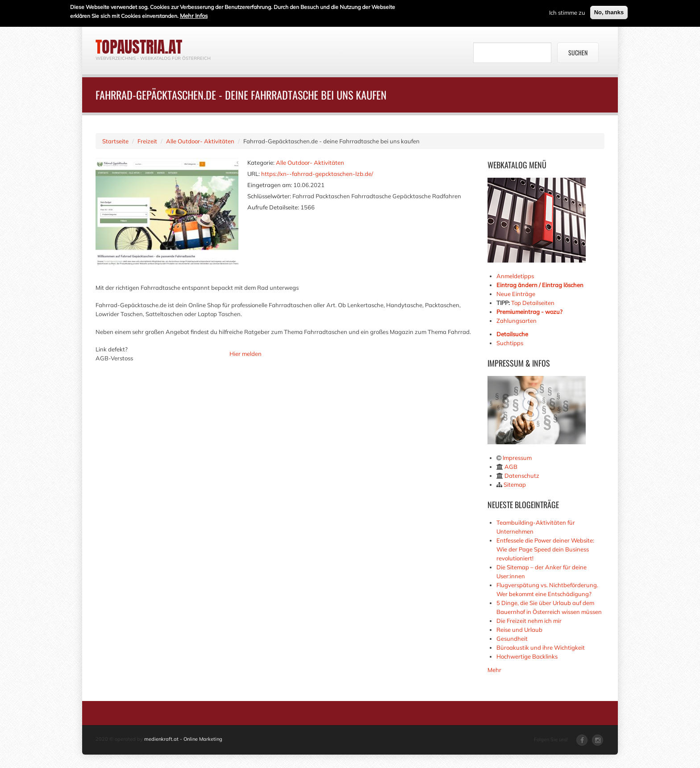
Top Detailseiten (533, 303)
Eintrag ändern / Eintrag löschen (540, 285)
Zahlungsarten (517, 321)
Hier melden (246, 354)
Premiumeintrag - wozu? (529, 312)
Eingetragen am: (270, 185)
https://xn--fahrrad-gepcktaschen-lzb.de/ (317, 174)
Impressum (517, 458)
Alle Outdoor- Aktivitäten (200, 141)
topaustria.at (139, 47)
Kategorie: (261, 163)
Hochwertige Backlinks (527, 656)
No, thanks (609, 12)
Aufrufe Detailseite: (273, 207)
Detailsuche (512, 334)
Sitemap (515, 484)
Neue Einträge (516, 294)
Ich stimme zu (567, 12)
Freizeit (147, 141)
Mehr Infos (194, 15)
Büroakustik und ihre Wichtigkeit (541, 647)
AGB (511, 467)
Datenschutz (522, 476)
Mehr (494, 670)
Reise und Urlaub (519, 630)
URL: (254, 174)
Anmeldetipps (515, 276)
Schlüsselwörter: (269, 196)
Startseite (115, 141)
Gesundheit (512, 639)
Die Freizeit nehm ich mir (529, 621)
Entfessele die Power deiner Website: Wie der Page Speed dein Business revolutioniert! (545, 549)
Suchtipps (510, 343)
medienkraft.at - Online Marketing (183, 739)
